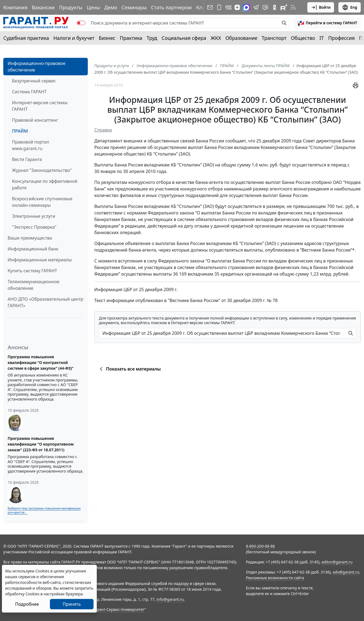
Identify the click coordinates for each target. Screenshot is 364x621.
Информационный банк (33, 249)
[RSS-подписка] (293, 7)
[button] (327, 23)
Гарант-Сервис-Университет (119, 609)
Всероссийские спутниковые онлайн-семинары (42, 202)
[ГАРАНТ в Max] (246, 8)
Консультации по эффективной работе (45, 184)
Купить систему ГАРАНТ (32, 271)
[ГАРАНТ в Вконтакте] (228, 7)
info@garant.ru (170, 599)
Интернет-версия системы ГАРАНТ (40, 106)
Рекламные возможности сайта (275, 578)
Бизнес (107, 38)
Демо (111, 7)
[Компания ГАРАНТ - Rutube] (284, 7)
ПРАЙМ (20, 131)
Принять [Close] (72, 604)
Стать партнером (171, 7)
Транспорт (274, 38)
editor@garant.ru (337, 562)
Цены (93, 7)
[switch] (81, 23)
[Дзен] (237, 7)
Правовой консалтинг (35, 120)
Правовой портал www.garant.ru (31, 145)
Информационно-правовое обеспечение (37, 67)
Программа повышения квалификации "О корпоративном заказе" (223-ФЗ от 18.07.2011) (41, 444)
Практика (131, 38)
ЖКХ (216, 38)
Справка (103, 130)
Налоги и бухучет (74, 38)
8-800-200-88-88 (260, 546)
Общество (303, 38)
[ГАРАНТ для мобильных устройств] (219, 7)
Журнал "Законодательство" (42, 170)
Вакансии (43, 7)
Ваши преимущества (30, 238)
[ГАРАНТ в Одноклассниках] (275, 7)
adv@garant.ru (346, 572)
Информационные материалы (40, 260)
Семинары (134, 7)
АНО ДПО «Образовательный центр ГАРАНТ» (46, 302)
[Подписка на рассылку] (210, 7)
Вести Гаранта (27, 159)
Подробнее (27, 604)
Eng (350, 7)
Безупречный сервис (34, 81)
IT (322, 38)
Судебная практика (26, 38)
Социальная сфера (184, 38)
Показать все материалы (129, 369)
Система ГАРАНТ (29, 92)
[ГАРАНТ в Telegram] (256, 7)
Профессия (342, 38)
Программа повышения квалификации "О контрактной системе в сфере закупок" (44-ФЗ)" (41, 362)
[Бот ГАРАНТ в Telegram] (265, 7)
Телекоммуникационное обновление (34, 285)
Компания (15, 7)
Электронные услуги (34, 216)
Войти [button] (321, 7)
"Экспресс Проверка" (34, 227)
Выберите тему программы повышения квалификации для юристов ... (44, 510)
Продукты (71, 7)
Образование (241, 38)
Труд (152, 38)
